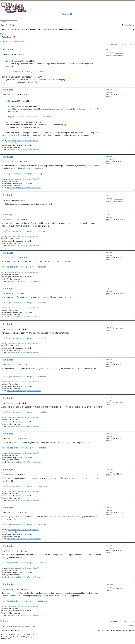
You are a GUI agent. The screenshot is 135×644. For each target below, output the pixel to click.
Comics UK (67, 14)
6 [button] (133, 45)
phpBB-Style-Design (27, 637)
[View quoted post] (20, 61)
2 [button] (122, 45)
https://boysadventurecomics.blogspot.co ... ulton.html (24, 231)
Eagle (3, 34)
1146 (112, 52)
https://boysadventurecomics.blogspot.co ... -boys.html (24, 303)
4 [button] (128, 45)
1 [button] (120, 45)
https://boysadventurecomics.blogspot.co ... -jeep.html (24, 174)
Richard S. (9, 61)
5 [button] (131, 45)
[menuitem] (12, 25)
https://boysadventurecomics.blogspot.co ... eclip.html (27, 72)
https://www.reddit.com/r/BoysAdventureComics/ (24, 150)
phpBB (11, 635)
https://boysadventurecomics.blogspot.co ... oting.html (24, 267)
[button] (118, 45)
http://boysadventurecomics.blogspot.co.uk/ (23, 141)
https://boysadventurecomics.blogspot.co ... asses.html (24, 601)
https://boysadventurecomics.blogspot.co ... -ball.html (24, 376)
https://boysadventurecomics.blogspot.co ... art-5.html (24, 338)
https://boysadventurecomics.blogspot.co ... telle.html (24, 524)
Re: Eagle (9, 49)
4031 (112, 93)
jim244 (108, 49)
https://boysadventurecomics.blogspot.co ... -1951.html (24, 563)
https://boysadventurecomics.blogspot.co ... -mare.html (24, 486)
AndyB (13, 37)
